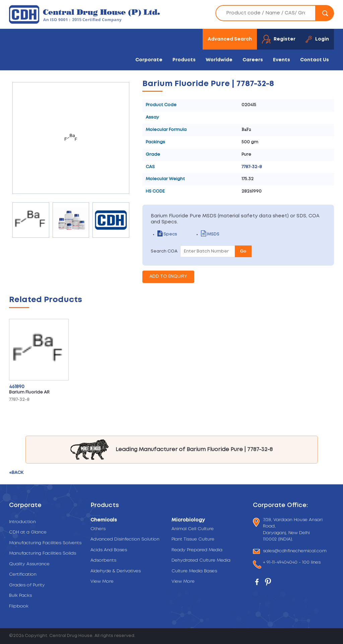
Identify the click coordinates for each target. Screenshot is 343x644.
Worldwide (219, 60)
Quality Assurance (29, 564)
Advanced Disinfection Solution (125, 539)
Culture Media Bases (194, 571)
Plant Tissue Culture (193, 539)
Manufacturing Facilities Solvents (45, 543)
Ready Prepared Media (197, 550)
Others (98, 529)
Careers (253, 60)
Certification (23, 575)
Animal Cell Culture (193, 529)
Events (282, 60)
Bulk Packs (20, 596)
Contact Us (315, 60)
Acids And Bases (109, 550)
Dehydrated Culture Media (201, 560)
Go (243, 251)
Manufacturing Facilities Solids (43, 553)
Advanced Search (230, 39)
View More (102, 582)
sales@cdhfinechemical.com (295, 551)
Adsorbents (103, 560)
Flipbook (19, 606)
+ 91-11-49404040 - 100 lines (292, 563)
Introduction (22, 522)
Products (184, 60)
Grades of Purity (27, 585)
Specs (167, 234)
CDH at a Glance (28, 532)
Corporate (149, 60)
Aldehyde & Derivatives (116, 571)
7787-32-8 (252, 167)
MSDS (210, 234)
